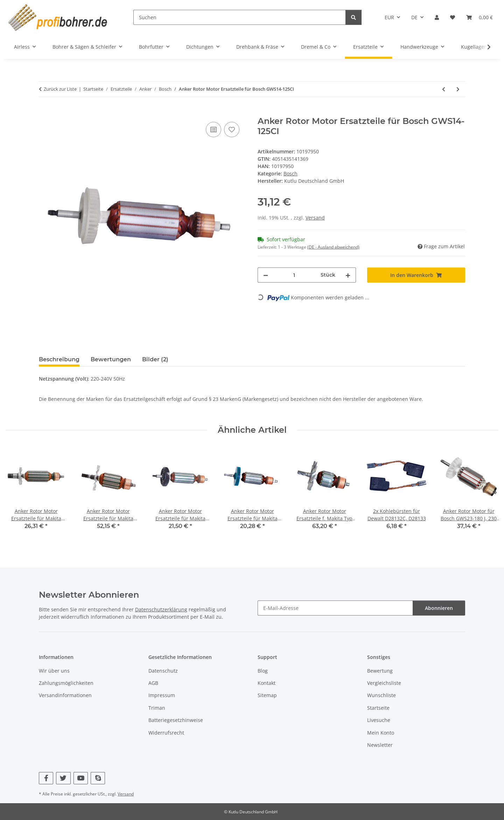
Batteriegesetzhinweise (176, 720)
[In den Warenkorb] (44, 112)
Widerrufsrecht (166, 733)
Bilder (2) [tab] (155, 359)
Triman (157, 708)
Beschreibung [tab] (59, 359)
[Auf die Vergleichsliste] (213, 130)
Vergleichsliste (384, 683)
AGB (153, 683)
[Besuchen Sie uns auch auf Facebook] (46, 778)
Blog (263, 671)
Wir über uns (54, 671)
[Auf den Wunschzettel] (232, 130)
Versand (315, 218)
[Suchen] (240, 17)
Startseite (378, 708)
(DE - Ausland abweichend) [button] (333, 247)
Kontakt (267, 683)
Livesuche (379, 720)
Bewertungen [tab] (111, 359)
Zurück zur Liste (60, 89)
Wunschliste (381, 695)
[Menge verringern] (266, 275)
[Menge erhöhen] (348, 275)
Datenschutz (163, 671)
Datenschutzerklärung (161, 609)
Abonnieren (439, 608)
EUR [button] (389, 17)
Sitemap (267, 695)
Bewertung (380, 671)
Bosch (290, 173)
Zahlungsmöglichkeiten (66, 683)
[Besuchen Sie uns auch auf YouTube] (81, 778)
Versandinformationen (65, 695)
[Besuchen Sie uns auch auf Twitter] (63, 778)
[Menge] (294, 275)
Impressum (162, 695)
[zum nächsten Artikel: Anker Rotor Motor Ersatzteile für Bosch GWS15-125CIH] (458, 89)
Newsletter (380, 745)
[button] (437, 17)
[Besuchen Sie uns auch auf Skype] (98, 778)
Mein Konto (381, 733)
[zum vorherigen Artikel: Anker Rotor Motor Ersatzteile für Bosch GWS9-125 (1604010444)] (444, 89)
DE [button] (414, 17)
